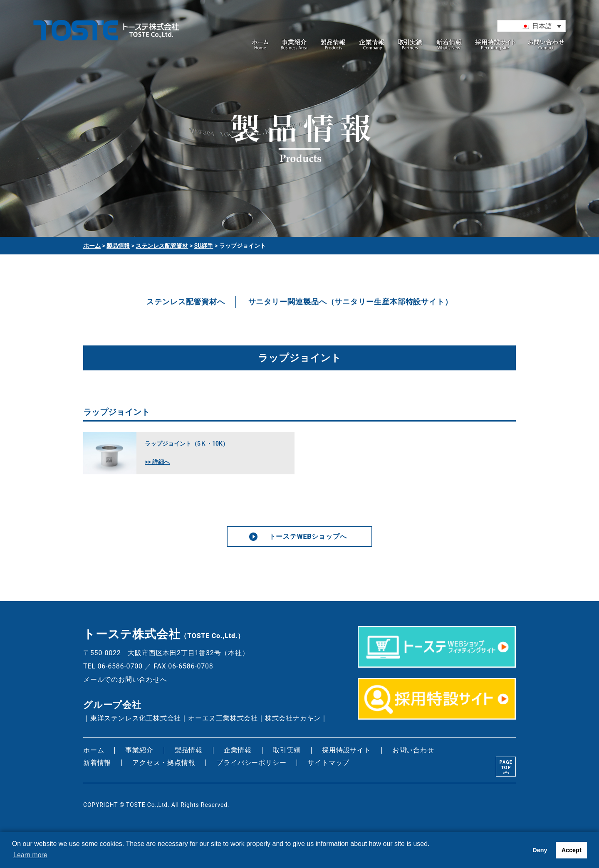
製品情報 (333, 45)
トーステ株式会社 (106, 39)
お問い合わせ (547, 45)
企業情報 (372, 45)
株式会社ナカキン (293, 718)
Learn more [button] (30, 855)
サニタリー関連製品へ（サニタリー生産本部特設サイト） (350, 302)
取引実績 (411, 45)
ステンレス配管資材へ (186, 302)
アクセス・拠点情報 (164, 763)
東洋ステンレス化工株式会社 (136, 718)
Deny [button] (540, 850)
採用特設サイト (496, 45)
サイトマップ (328, 763)
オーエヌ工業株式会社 (223, 718)
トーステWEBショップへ (308, 536)
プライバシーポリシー (251, 763)
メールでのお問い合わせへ (125, 679)
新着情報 (449, 45)
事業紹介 (295, 45)
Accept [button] (572, 850)
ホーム (261, 45)
